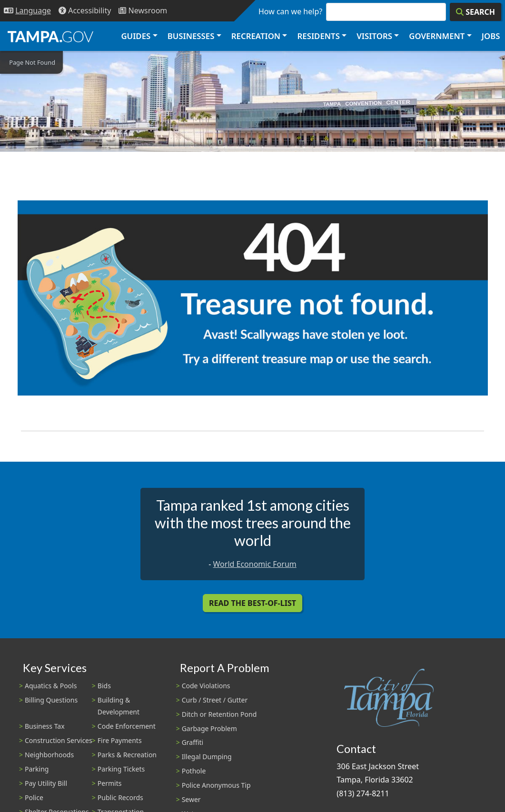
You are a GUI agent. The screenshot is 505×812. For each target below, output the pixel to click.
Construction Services (59, 740)
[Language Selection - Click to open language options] (27, 11)
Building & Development (119, 706)
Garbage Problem (209, 728)
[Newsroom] (143, 11)
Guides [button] (136, 36)
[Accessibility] (85, 11)
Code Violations (206, 686)
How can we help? (290, 11)
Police (34, 797)
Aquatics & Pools (51, 686)
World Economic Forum (255, 564)
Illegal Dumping (207, 757)
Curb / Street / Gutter (215, 700)
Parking (37, 769)
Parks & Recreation (127, 755)
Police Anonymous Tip (216, 785)
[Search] (475, 12)
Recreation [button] (256, 36)
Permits (110, 783)
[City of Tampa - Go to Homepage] (50, 36)
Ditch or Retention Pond (219, 714)
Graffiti (193, 742)
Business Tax (45, 726)
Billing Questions (51, 700)
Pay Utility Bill (46, 783)
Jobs (491, 36)
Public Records (120, 797)
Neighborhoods (49, 755)
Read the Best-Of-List (252, 603)
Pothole (194, 771)
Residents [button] (319, 36)
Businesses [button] (191, 36)
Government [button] (437, 36)
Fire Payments (120, 740)
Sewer (191, 799)
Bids (104, 686)
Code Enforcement (127, 726)
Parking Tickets (121, 769)
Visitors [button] (374, 36)
